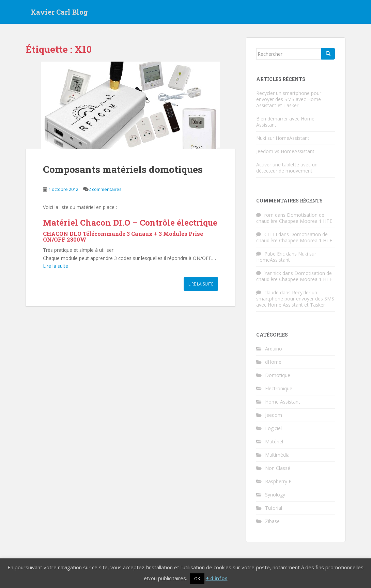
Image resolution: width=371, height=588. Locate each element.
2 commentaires (105, 189)
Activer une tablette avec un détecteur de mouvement (287, 168)
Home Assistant (283, 402)
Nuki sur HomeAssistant (283, 138)
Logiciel (273, 428)
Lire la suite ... (58, 266)
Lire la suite (201, 284)
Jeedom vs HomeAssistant (285, 151)
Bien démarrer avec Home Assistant (285, 122)
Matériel (274, 442)
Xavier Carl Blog (59, 12)
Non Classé (278, 468)
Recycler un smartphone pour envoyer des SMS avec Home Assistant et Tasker (289, 99)
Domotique (278, 375)
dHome (273, 362)
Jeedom (274, 415)
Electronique (279, 388)
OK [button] (197, 578)
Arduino (274, 349)
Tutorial (274, 508)
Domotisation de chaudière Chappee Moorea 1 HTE (294, 218)
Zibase (272, 521)
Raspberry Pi (279, 481)
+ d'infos (217, 578)
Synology (275, 495)
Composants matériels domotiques (123, 169)
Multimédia (277, 455)
